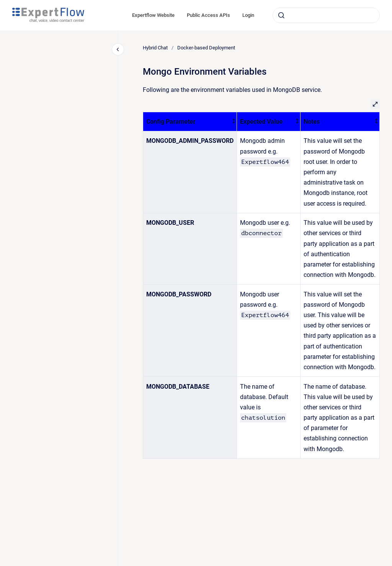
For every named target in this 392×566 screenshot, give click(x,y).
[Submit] (281, 15)
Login (248, 15)
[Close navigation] (118, 49)
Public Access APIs (208, 15)
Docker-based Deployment (206, 48)
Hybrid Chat (155, 48)
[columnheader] (190, 122)
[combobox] (326, 15)
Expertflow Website (153, 15)
